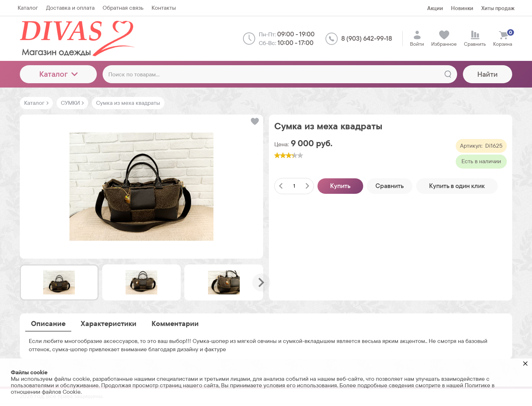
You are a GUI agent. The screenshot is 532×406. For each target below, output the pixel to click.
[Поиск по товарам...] (280, 74)
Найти (488, 74)
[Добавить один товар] (307, 186)
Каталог (58, 74)
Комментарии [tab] (175, 324)
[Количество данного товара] (294, 186)
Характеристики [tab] (109, 324)
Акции (435, 8)
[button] (254, 121)
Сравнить (390, 186)
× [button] (525, 363)
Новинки (462, 8)
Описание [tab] (48, 324)
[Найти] (448, 74)
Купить (340, 186)
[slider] (289, 155)
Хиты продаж (498, 8)
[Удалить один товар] (281, 186)
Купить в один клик (457, 186)
